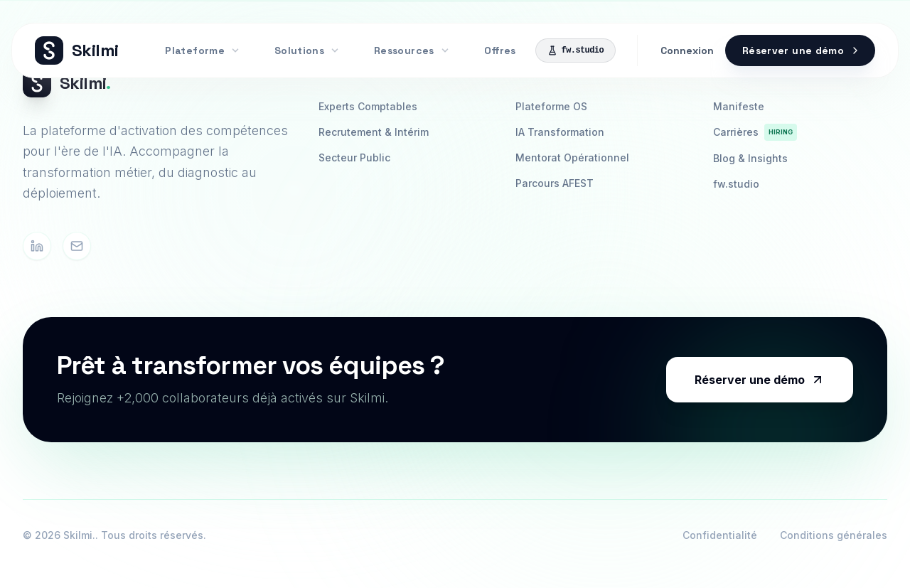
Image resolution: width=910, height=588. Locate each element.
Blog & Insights (750, 158)
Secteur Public (354, 157)
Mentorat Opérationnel (572, 157)
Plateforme (203, 50)
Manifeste (739, 106)
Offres (500, 50)
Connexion (687, 50)
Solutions (307, 50)
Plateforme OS (551, 106)
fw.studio (576, 50)
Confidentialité (720, 535)
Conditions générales (834, 535)
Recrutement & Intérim (374, 132)
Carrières (755, 132)
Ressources (412, 50)
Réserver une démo (760, 380)
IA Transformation (560, 132)
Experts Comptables (368, 106)
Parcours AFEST (555, 183)
